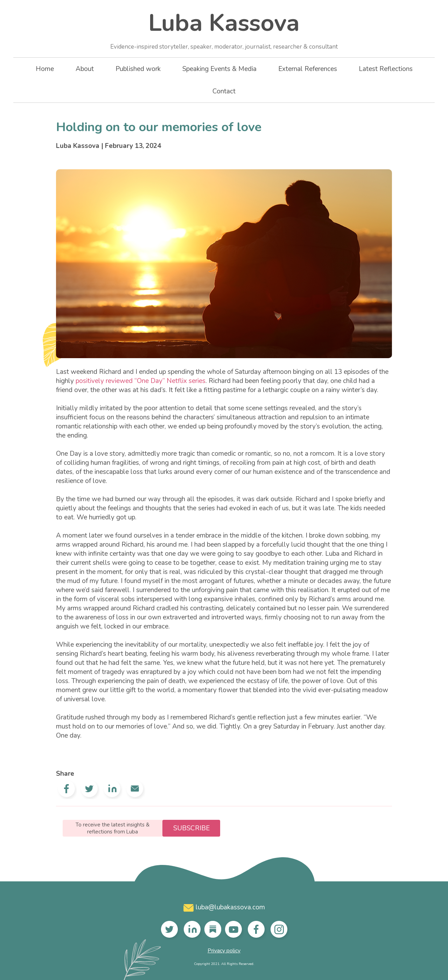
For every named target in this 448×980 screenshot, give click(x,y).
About (85, 69)
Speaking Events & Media (219, 69)
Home (45, 69)
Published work (138, 69)
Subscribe (191, 828)
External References (308, 69)
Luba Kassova (224, 29)
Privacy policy (224, 951)
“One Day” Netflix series (170, 381)
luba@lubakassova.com (224, 907)
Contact (224, 91)
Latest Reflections (386, 69)
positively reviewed (104, 381)
